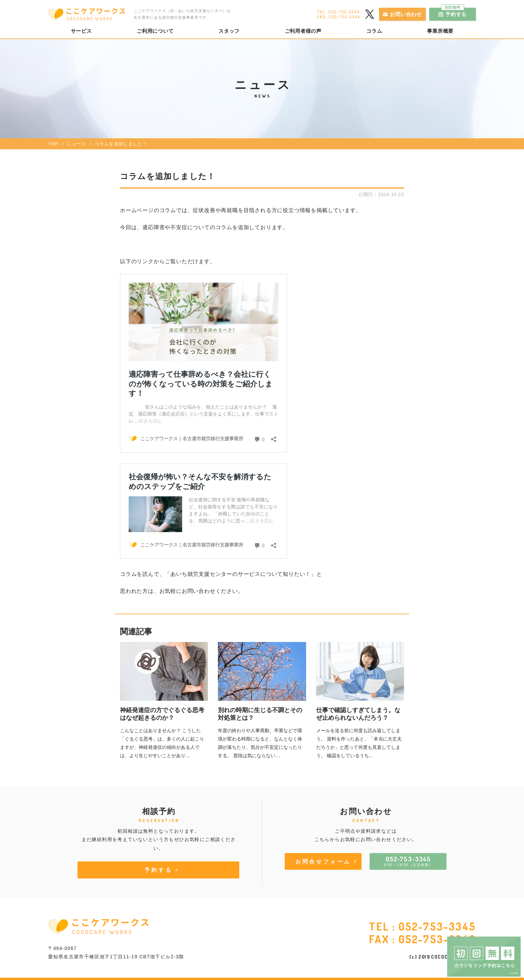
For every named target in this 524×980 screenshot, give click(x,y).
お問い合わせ (406, 14)
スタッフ (229, 31)
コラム (374, 31)
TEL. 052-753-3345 (338, 12)
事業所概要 (440, 31)
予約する (454, 12)
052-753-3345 (437, 926)
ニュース (76, 144)
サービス (81, 31)
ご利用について (155, 31)
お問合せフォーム (323, 861)
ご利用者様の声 (303, 31)
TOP (53, 144)
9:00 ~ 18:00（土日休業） (408, 861)
